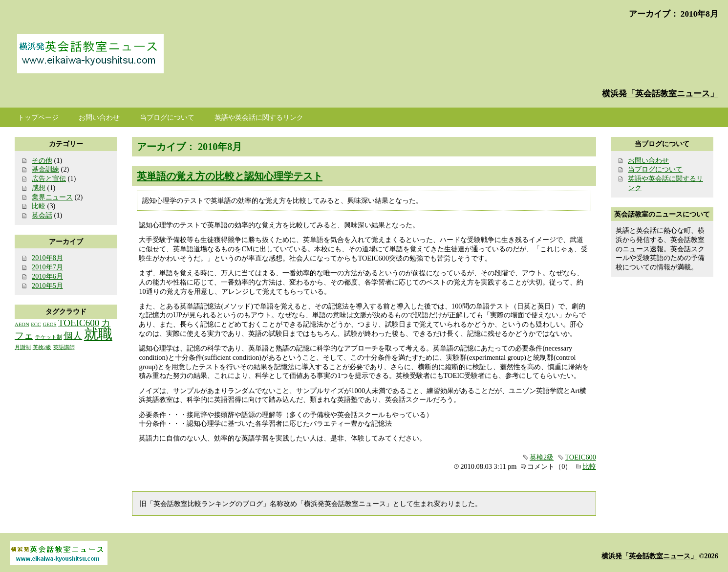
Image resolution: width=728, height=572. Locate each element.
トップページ (38, 117)
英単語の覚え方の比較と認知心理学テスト (230, 176)
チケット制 (49, 337)
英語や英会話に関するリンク (259, 117)
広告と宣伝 (49, 178)
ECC (36, 324)
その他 (42, 160)
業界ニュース (52, 197)
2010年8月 (47, 258)
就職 (98, 334)
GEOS (50, 324)
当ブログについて (655, 169)
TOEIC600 (580, 457)
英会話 (42, 215)
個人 (73, 336)
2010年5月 (47, 286)
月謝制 (23, 347)
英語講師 (64, 347)
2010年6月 (47, 276)
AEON (22, 324)
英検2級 (542, 457)
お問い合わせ (648, 160)
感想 (39, 188)
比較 (589, 466)
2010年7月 (47, 267)
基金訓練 (45, 169)
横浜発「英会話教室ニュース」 (660, 94)
